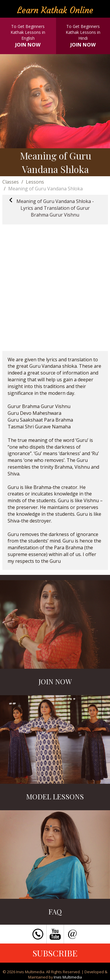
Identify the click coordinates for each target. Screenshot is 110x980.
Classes (11, 182)
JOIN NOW (28, 45)
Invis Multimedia (68, 977)
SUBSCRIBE (55, 953)
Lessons (35, 182)
